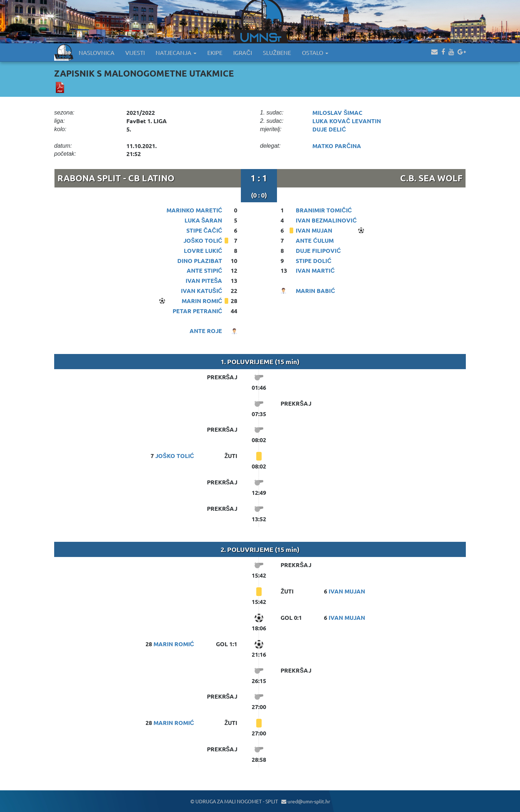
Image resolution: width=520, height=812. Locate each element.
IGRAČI (243, 52)
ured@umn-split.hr (306, 801)
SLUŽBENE (277, 52)
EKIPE (215, 52)
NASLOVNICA (97, 52)
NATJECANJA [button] (176, 52)
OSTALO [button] (315, 52)
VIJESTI (135, 52)
